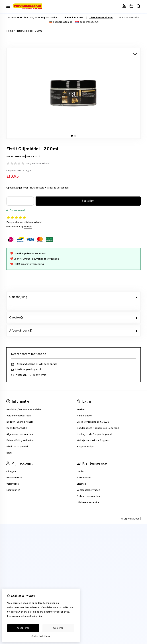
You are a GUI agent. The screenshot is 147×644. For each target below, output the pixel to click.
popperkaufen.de (61, 22)
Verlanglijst (13, 477)
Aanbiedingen (84, 408)
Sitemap (81, 477)
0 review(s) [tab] (73, 310)
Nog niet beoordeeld (38, 164)
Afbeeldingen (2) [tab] (73, 323)
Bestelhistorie (14, 470)
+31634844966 (38, 367)
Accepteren (23, 628)
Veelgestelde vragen (88, 483)
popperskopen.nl (87, 22)
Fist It (37, 157)
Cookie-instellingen (41, 636)
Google (28, 227)
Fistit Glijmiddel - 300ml (29, 31)
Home (10, 31)
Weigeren (58, 628)
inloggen (11, 464)
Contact (81, 464)
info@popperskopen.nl (28, 362)
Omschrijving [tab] (73, 297)
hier (40, 616)
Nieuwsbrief (13, 483)
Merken (81, 402)
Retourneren (84, 470)
